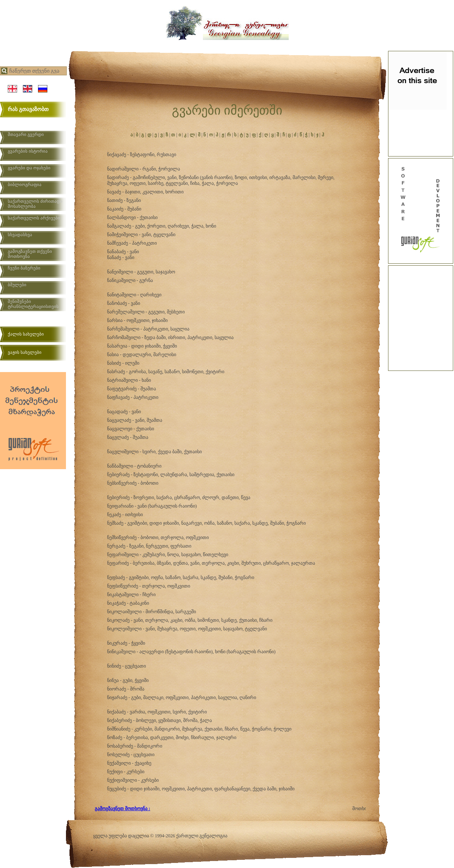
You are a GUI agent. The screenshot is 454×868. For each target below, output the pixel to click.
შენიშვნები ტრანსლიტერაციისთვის (33, 304)
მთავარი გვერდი (26, 134)
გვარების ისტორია (28, 151)
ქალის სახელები (26, 334)
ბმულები (17, 285)
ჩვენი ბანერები (24, 268)
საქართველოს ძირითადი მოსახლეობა (35, 204)
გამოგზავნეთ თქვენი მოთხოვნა (30, 254)
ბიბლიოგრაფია (25, 184)
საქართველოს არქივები (34, 218)
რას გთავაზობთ (28, 109)
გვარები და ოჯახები (29, 168)
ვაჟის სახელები (25, 352)
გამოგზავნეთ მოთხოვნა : (122, 809)
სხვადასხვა (20, 235)
